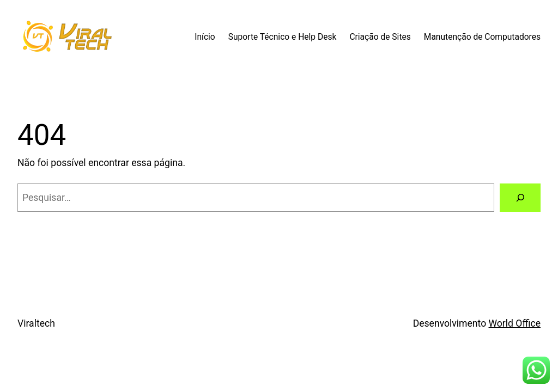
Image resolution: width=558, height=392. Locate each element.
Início (205, 37)
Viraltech (36, 323)
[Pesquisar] (520, 197)
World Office (515, 323)
